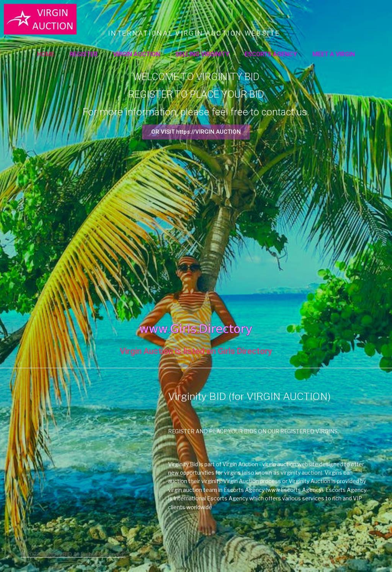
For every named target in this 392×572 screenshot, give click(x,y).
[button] (196, 132)
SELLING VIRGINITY (202, 54)
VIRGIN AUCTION (136, 54)
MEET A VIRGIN (334, 54)
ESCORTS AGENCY (271, 54)
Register (84, 54)
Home (46, 54)
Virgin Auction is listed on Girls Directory (196, 351)
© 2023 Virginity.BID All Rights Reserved (72, 554)
